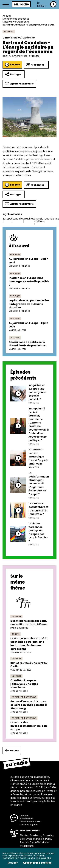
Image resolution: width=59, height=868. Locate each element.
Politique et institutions (24, 697)
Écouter (12, 65)
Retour (12, 751)
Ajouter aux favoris (19, 84)
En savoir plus (44, 858)
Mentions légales (28, 825)
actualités (28, 219)
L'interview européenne (16, 22)
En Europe (9, 32)
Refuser (13, 863)
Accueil (7, 16)
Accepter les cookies (37, 863)
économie (17, 219)
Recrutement (26, 819)
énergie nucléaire (39, 220)
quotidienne (52, 219)
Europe (7, 219)
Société (15, 634)
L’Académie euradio (30, 822)
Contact (24, 816)
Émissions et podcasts (16, 19)
